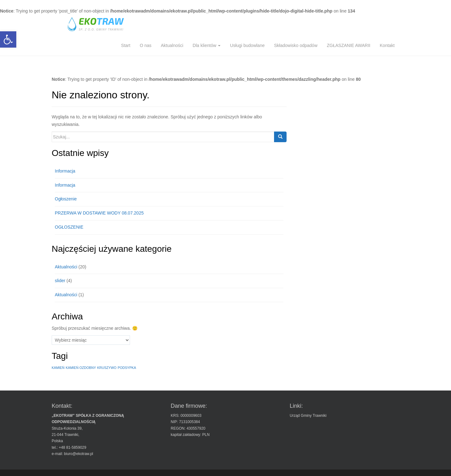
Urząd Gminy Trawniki (308, 416)
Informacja (65, 171)
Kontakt (387, 45)
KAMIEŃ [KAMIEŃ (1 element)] (58, 368)
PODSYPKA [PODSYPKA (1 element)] (127, 368)
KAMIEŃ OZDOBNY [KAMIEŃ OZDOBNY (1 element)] (81, 368)
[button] (8, 39)
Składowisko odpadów (296, 45)
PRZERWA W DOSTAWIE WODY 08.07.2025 (99, 213)
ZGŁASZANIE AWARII (349, 45)
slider (60, 281)
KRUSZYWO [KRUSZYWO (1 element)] (107, 368)
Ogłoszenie (66, 199)
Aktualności (172, 45)
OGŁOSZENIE (69, 227)
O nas (145, 45)
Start (126, 45)
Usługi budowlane (247, 45)
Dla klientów (207, 45)
